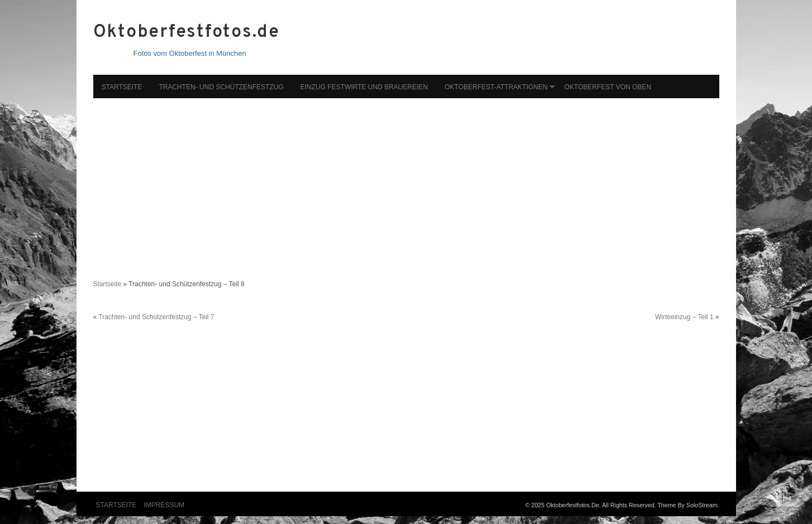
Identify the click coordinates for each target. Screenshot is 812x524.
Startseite (122, 87)
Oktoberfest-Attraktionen (496, 87)
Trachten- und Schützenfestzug (221, 87)
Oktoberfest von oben (608, 87)
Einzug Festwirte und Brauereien (364, 87)
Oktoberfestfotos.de (187, 32)
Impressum (164, 505)
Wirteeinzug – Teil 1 (684, 317)
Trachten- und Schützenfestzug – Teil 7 (156, 317)
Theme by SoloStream (687, 505)
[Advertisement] (406, 183)
